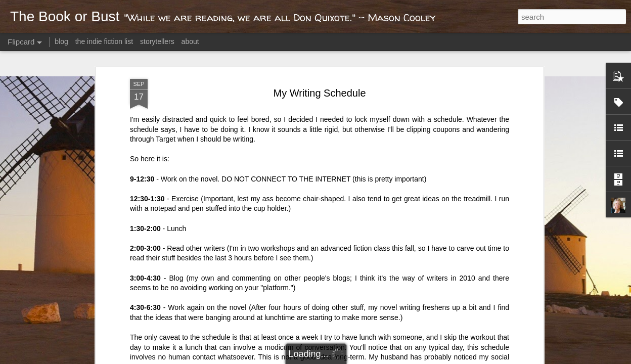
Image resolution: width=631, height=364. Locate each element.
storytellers (157, 41)
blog (61, 41)
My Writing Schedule (319, 93)
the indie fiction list (105, 41)
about (190, 41)
